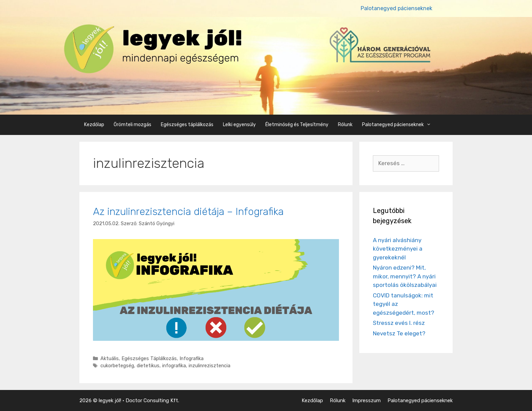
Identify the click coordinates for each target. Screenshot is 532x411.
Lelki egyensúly (239, 125)
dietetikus (148, 366)
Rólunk (345, 125)
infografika (174, 366)
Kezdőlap (94, 125)
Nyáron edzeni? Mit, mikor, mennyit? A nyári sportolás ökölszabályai (405, 276)
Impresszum (366, 400)
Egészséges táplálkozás (187, 125)
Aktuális (110, 358)
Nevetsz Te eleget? (399, 333)
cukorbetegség (117, 366)
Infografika (192, 358)
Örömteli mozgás (132, 125)
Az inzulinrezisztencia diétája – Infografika (188, 212)
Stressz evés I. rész (399, 323)
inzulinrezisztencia (210, 366)
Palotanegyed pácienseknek (396, 8)
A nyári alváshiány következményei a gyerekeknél (398, 249)
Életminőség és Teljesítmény (297, 125)
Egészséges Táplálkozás (149, 358)
